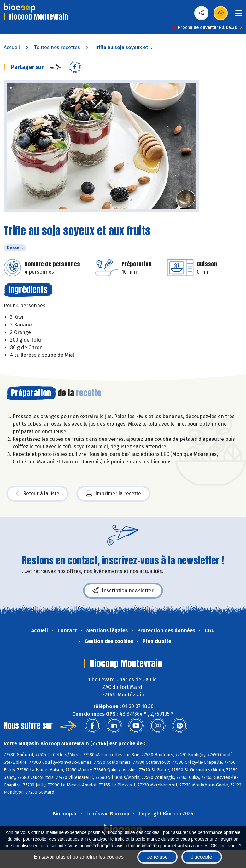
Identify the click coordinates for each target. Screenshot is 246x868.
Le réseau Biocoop (108, 814)
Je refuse (157, 857)
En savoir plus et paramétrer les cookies (79, 857)
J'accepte (202, 857)
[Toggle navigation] (239, 15)
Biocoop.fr (65, 814)
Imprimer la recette (113, 494)
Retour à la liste (38, 494)
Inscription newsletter (123, 591)
